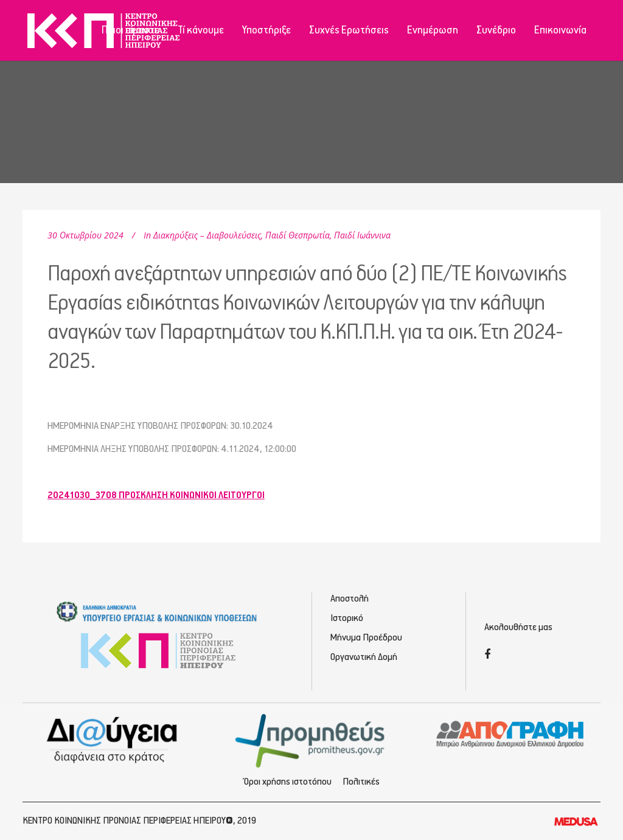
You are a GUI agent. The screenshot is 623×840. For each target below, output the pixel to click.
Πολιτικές (361, 782)
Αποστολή (350, 599)
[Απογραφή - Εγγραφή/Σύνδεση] (510, 734)
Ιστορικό (347, 618)
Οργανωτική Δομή (364, 657)
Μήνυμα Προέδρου (366, 638)
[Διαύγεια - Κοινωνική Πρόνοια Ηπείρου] (113, 739)
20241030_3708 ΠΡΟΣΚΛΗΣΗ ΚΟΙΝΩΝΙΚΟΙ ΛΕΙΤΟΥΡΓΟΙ (156, 495)
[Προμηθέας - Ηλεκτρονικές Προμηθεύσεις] (312, 739)
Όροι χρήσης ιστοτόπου (288, 782)
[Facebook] (487, 655)
